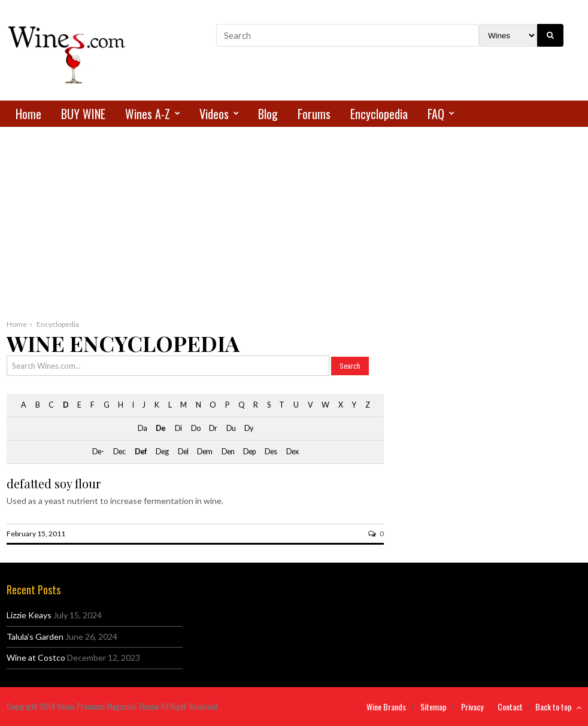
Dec (119, 452)
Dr (213, 428)
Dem (204, 452)
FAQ (436, 114)
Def (141, 452)
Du (231, 428)
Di (178, 428)
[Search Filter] (508, 35)
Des (271, 452)
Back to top (558, 707)
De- (98, 452)
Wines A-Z (148, 114)
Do (196, 428)
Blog (268, 114)
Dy (248, 428)
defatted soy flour (54, 483)
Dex (292, 452)
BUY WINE (83, 114)
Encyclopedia (379, 114)
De (160, 428)
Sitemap (434, 707)
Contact (510, 707)
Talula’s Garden (35, 637)
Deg (162, 452)
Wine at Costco (36, 657)
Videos (214, 114)
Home (28, 114)
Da (142, 428)
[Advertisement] (294, 228)
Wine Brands (386, 707)
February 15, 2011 (36, 534)
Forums (314, 114)
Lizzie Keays (29, 615)
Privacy (472, 707)
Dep (249, 452)
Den (228, 452)
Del (183, 452)
